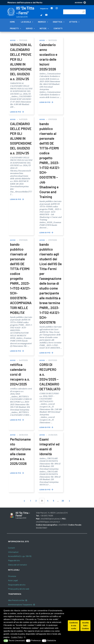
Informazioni (13, 552)
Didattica (58, 22)
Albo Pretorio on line (16, 600)
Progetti (14, 28)
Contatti (58, 28)
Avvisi (13, 40)
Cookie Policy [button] (17, 637)
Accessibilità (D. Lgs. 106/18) (20, 556)
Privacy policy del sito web (19, 589)
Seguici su (44, 8)
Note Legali (13, 580)
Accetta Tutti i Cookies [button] (85, 626)
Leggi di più (17, 112)
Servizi (29, 28)
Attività (73, 22)
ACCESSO (80, 2)
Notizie (43, 28)
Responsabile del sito (17, 585)
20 (63, 501)
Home (12, 22)
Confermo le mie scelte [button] (74, 626)
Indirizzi (42, 22)
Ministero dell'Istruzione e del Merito (25, 2)
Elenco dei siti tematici (18, 565)
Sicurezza (12, 576)
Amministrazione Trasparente (20, 604)
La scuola (26, 22)
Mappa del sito (14, 560)
